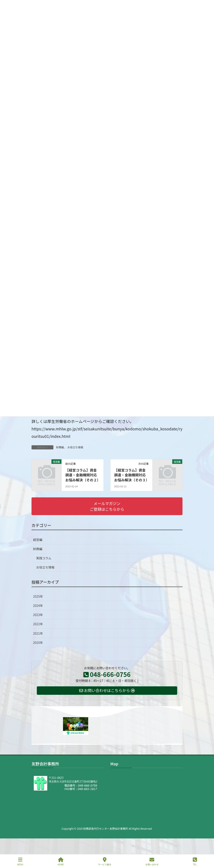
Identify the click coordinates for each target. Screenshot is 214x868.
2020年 (38, 643)
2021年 (38, 633)
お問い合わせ (152, 862)
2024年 (38, 606)
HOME (61, 862)
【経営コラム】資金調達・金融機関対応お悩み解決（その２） (83, 475)
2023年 (38, 615)
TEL (195, 862)
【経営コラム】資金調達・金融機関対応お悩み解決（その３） (132, 475)
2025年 (38, 596)
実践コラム (44, 558)
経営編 (38, 540)
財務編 (60, 447)
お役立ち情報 (75, 447)
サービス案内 (105, 862)
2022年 (38, 624)
